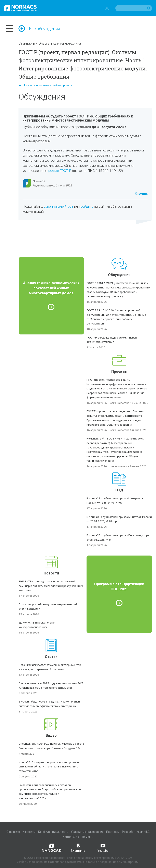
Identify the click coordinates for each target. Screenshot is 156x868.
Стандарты (27, 43)
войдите (87, 206)
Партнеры (113, 832)
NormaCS (39, 181)
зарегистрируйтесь (58, 206)
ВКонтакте (78, 847)
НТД (119, 490)
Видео (51, 735)
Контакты (29, 832)
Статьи (51, 657)
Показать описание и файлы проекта (45, 85)
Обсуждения (119, 275)
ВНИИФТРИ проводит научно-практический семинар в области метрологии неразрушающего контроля (51, 586)
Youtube (103, 847)
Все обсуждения (39, 29)
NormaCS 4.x (71, 837)
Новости (51, 573)
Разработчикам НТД (136, 832)
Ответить (141, 194)
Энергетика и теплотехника (60, 43)
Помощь (88, 837)
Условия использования (87, 832)
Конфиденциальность (53, 832)
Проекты (119, 371)
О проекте (13, 832)
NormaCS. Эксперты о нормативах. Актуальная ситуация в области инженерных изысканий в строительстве (49, 767)
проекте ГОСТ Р (59, 171)
